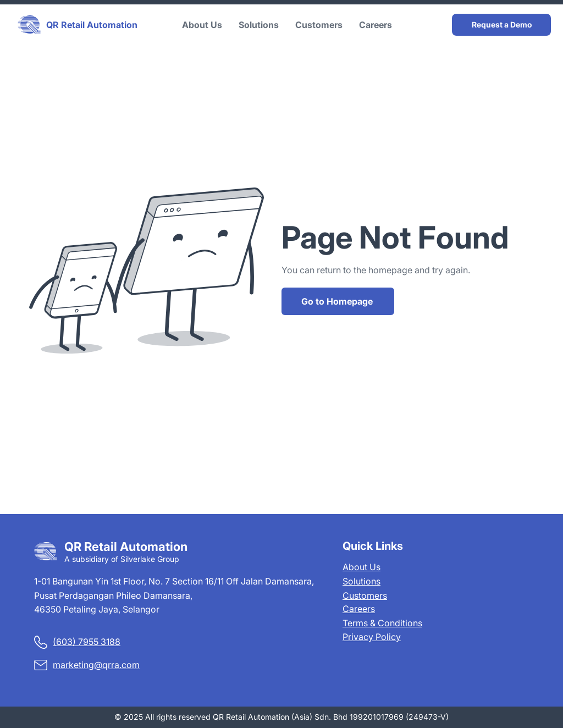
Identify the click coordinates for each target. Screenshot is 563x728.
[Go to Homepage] (338, 301)
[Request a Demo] (501, 25)
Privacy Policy (372, 637)
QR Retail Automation (92, 25)
